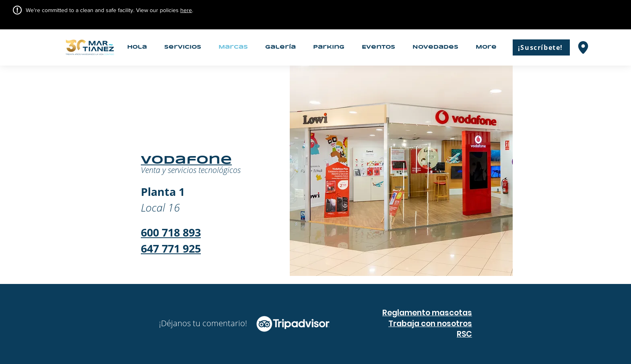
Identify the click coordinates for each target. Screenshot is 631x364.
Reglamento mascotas (427, 313)
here (186, 10)
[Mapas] (583, 47)
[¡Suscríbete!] (541, 47)
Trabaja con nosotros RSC (430, 329)
